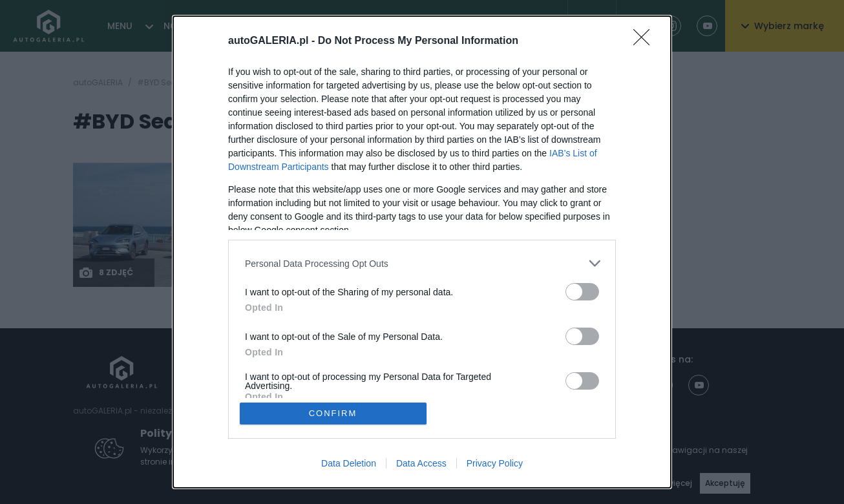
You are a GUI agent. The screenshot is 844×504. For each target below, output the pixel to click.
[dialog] (422, 252)
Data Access (421, 463)
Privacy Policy (495, 463)
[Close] (646, 41)
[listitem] (422, 263)
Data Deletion (349, 463)
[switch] (582, 292)
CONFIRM (333, 413)
